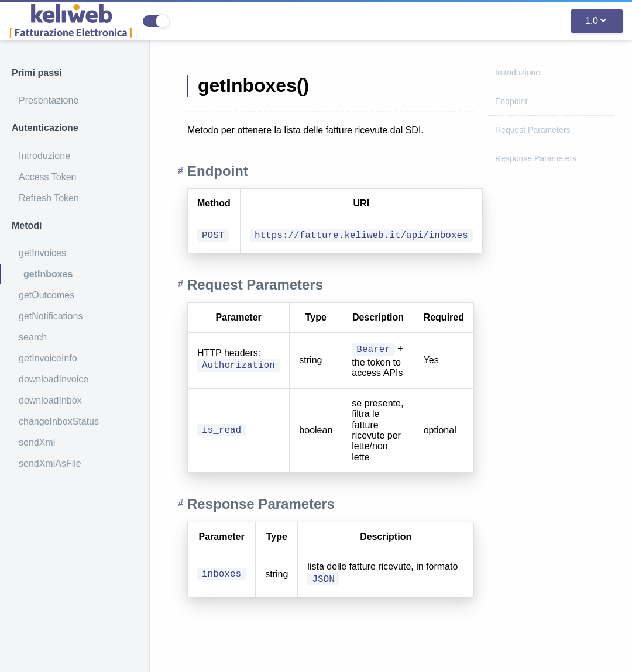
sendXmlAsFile (50, 463)
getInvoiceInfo (48, 358)
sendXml (37, 442)
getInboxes (48, 274)
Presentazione (49, 100)
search (33, 337)
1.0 (596, 21)
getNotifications (51, 316)
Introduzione (44, 156)
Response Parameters (536, 158)
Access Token (47, 177)
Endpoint (511, 101)
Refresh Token (49, 198)
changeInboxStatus (59, 421)
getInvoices (42, 253)
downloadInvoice (54, 379)
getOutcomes (47, 295)
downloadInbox (50, 400)
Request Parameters (533, 130)
